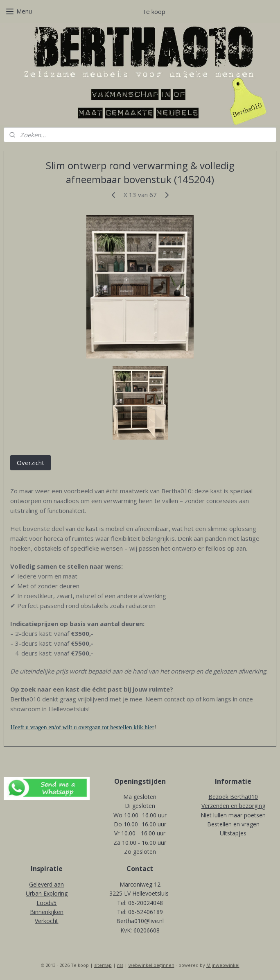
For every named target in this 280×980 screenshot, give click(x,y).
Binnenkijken (47, 912)
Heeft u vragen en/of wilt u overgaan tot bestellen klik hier (82, 727)
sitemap (103, 965)
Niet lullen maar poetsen (233, 815)
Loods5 (46, 903)
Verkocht (46, 921)
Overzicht (30, 463)
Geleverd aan (46, 884)
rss (120, 965)
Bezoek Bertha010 (233, 797)
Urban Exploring (47, 893)
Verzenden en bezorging (233, 806)
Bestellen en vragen (233, 824)
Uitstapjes (233, 833)
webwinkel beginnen (151, 965)
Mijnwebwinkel (223, 965)
